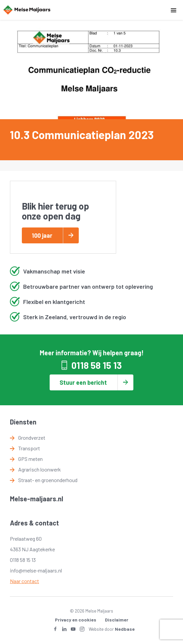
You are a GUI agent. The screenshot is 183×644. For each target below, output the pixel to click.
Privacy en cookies (76, 620)
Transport (29, 448)
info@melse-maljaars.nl (36, 570)
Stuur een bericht (83, 382)
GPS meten (30, 459)
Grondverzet (32, 438)
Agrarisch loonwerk (40, 469)
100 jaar (42, 235)
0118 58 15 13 (97, 365)
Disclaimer (117, 620)
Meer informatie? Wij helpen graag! (92, 353)
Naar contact (24, 581)
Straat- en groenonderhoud (48, 480)
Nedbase (125, 629)
